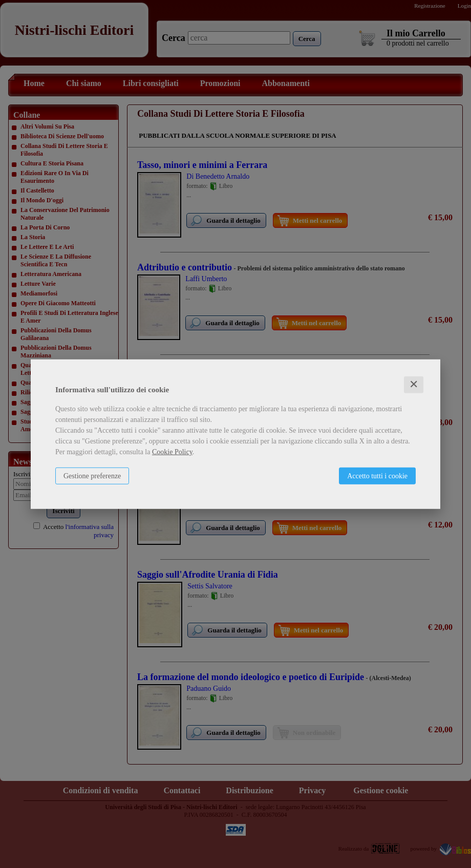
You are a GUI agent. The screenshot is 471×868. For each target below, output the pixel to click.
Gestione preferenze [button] (92, 476)
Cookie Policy (172, 452)
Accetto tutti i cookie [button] (377, 476)
